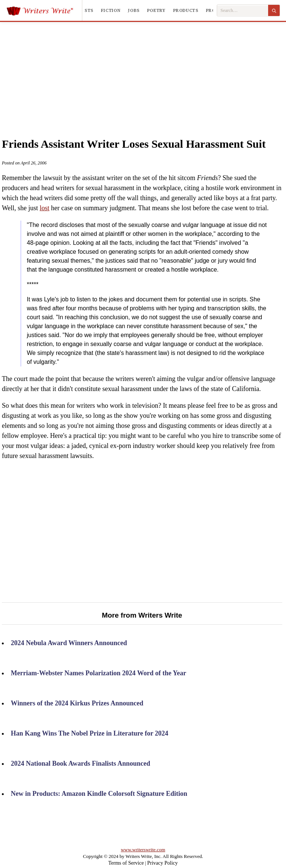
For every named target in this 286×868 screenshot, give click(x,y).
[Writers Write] (44, 10)
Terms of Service (126, 863)
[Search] (274, 10)
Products (186, 10)
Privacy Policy (162, 863)
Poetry (156, 10)
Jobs (134, 10)
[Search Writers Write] (243, 11)
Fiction (111, 10)
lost (45, 208)
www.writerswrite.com (143, 850)
